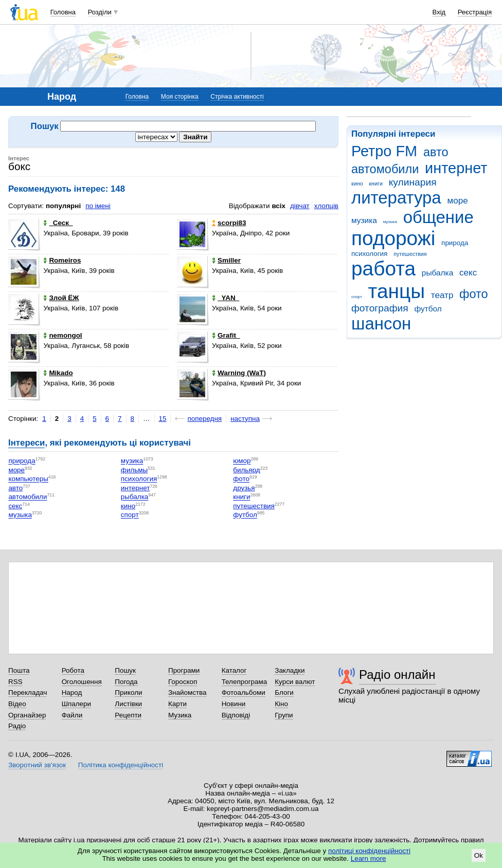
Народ (72, 692)
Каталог (234, 670)
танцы (397, 291)
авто (436, 152)
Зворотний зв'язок (37, 765)
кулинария (413, 182)
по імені (98, 206)
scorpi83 (229, 223)
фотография (380, 308)
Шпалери (76, 704)
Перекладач (28, 692)
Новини (234, 704)
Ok (479, 855)
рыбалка (437, 273)
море (457, 201)
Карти (177, 704)
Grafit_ (226, 335)
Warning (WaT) (239, 373)
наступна (245, 419)
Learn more (369, 858)
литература (396, 198)
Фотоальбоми (244, 692)
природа (455, 243)
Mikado (58, 373)
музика (364, 220)
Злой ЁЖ (61, 298)
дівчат (300, 206)
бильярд (246, 470)
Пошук (125, 670)
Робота (73, 670)
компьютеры (28, 479)
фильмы (134, 470)
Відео (17, 704)
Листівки (128, 704)
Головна (63, 12)
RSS (15, 682)
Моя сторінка (180, 97)
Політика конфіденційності (121, 765)
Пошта (19, 670)
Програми (184, 670)
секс (468, 273)
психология (369, 254)
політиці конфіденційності (369, 851)
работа (383, 269)
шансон (381, 324)
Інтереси (26, 443)
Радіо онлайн (397, 675)
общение (438, 217)
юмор (242, 461)
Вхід (439, 12)
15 (163, 419)
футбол (428, 309)
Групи (284, 715)
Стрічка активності (237, 97)
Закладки (290, 670)
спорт (357, 297)
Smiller (226, 260)
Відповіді (236, 715)
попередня (204, 419)
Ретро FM (384, 151)
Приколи (128, 692)
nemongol (62, 335)
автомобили (385, 169)
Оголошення (82, 682)
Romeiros (62, 260)
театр (442, 295)
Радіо (17, 726)
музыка (390, 222)
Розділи (100, 12)
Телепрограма (245, 682)
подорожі (393, 238)
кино (357, 183)
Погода (126, 682)
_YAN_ (226, 298)
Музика (180, 715)
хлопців (326, 206)
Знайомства (187, 692)
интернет (456, 168)
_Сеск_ (58, 223)
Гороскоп (183, 682)
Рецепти (128, 715)
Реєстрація (475, 12)
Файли (72, 715)
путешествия (410, 254)
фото (474, 294)
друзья (244, 488)
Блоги (284, 692)
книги (376, 183)
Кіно (281, 704)
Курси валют (295, 682)
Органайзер (27, 715)
